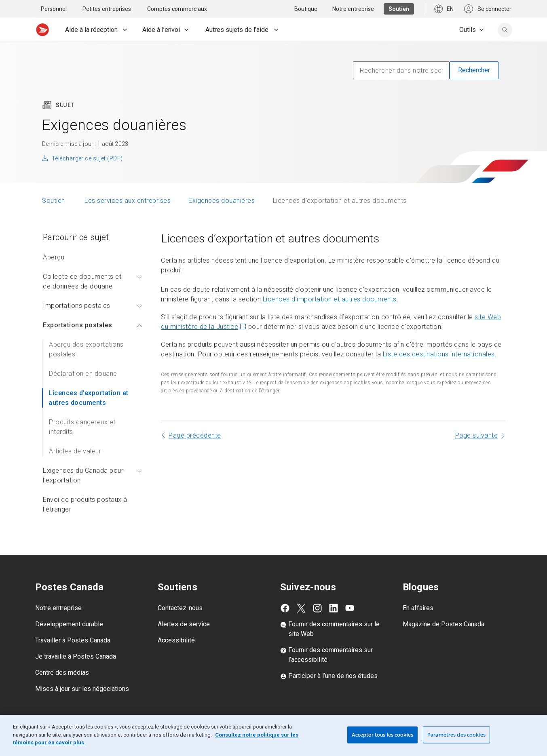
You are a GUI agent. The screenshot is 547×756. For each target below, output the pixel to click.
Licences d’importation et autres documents (330, 299)
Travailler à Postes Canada (73, 640)
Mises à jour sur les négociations (82, 689)
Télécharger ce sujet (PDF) (87, 158)
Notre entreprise (58, 608)
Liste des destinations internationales (439, 354)
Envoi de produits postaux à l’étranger (85, 504)
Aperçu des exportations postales (86, 349)
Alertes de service (184, 624)
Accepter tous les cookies (382, 735)
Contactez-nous (180, 608)
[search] (505, 30)
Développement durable (69, 624)
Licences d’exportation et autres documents (89, 398)
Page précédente (195, 435)
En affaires (418, 608)
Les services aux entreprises (128, 201)
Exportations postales (92, 325)
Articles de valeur (75, 451)
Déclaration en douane (83, 374)
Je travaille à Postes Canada (76, 656)
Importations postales (92, 306)
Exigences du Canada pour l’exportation (92, 475)
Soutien (54, 201)
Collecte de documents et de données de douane (92, 281)
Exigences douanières (222, 201)
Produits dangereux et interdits (82, 427)
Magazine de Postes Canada (444, 624)
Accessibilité (176, 640)
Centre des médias (62, 673)
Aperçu (54, 257)
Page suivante (477, 435)
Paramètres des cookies (456, 735)
